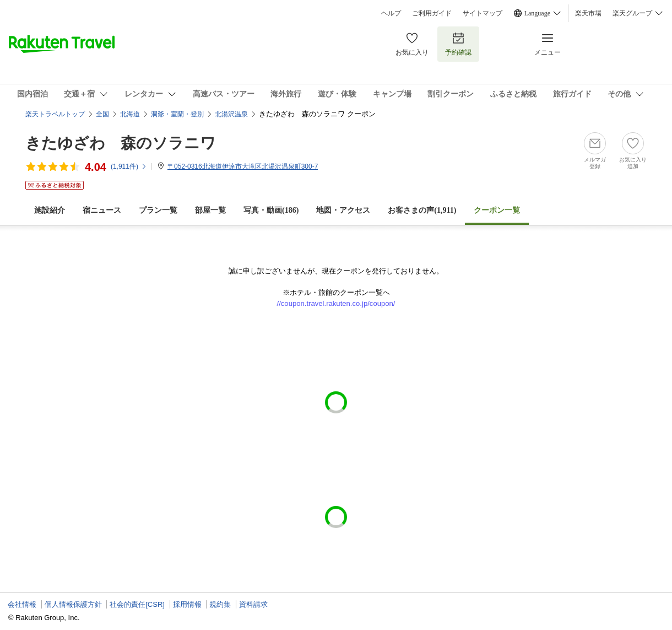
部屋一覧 (210, 210)
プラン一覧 (158, 210)
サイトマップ (483, 13)
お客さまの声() (422, 210)
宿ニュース (102, 210)
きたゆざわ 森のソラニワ (121, 143)
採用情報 (187, 604)
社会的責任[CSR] (137, 604)
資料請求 (253, 604)
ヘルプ (391, 13)
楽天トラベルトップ (55, 114)
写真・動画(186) (271, 210)
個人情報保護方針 (73, 604)
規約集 (220, 604)
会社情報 (22, 604)
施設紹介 (50, 210)
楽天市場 (588, 13)
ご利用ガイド (432, 13)
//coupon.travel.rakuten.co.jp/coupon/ (336, 303)
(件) (129, 166)
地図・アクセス (343, 210)
